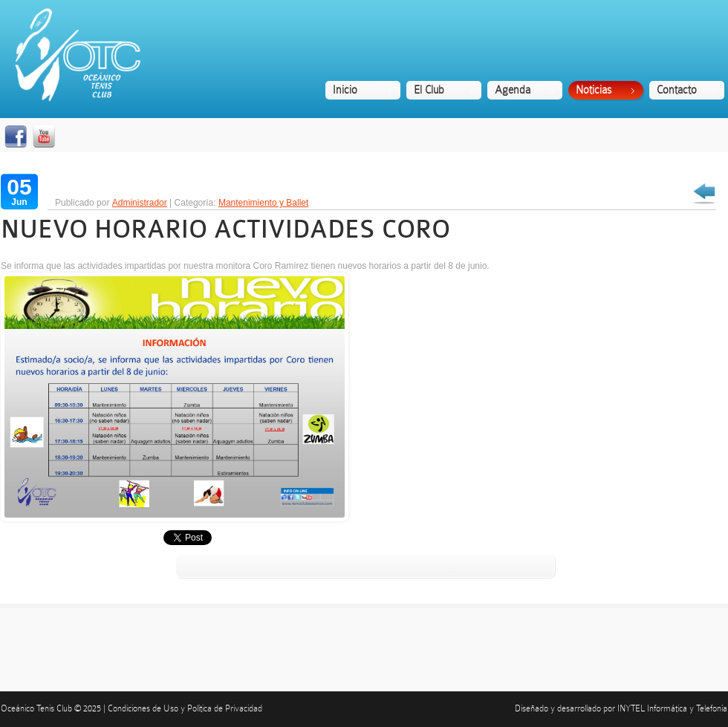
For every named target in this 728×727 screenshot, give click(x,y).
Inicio (345, 90)
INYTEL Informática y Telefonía (672, 708)
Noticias (594, 90)
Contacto (677, 90)
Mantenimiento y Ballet (263, 203)
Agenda (513, 90)
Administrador (140, 203)
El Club (429, 90)
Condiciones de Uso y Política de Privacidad (185, 708)
